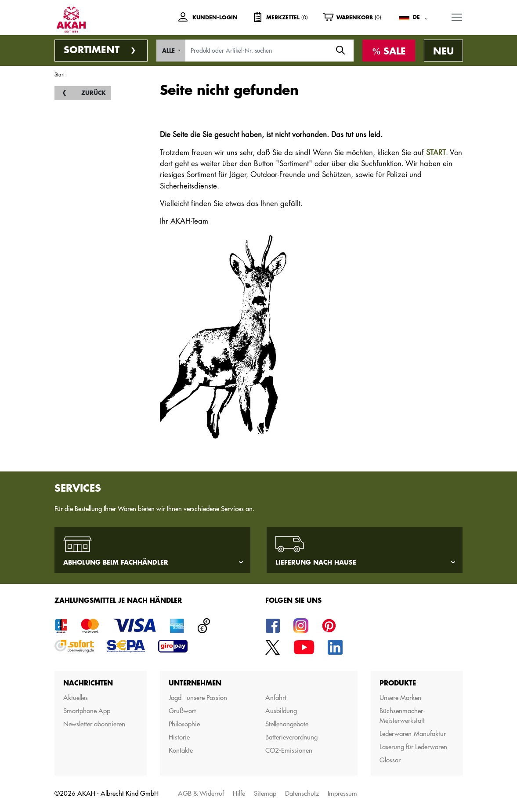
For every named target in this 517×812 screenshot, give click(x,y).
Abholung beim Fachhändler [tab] (116, 562)
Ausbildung (281, 711)
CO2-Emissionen (289, 750)
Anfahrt (276, 698)
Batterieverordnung (291, 737)
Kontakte (181, 750)
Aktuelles (76, 698)
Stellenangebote (287, 724)
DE (416, 17)
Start (60, 74)
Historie (179, 737)
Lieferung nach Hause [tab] (316, 562)
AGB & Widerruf (201, 793)
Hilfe (239, 793)
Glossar (390, 760)
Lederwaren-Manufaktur (413, 734)
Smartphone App (87, 711)
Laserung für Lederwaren (413, 747)
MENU (457, 15)
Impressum (342, 793)
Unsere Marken (400, 698)
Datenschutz (302, 793)
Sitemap (265, 793)
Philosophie (184, 724)
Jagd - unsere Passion (198, 698)
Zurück (94, 93)
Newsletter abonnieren (94, 724)
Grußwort (182, 711)
